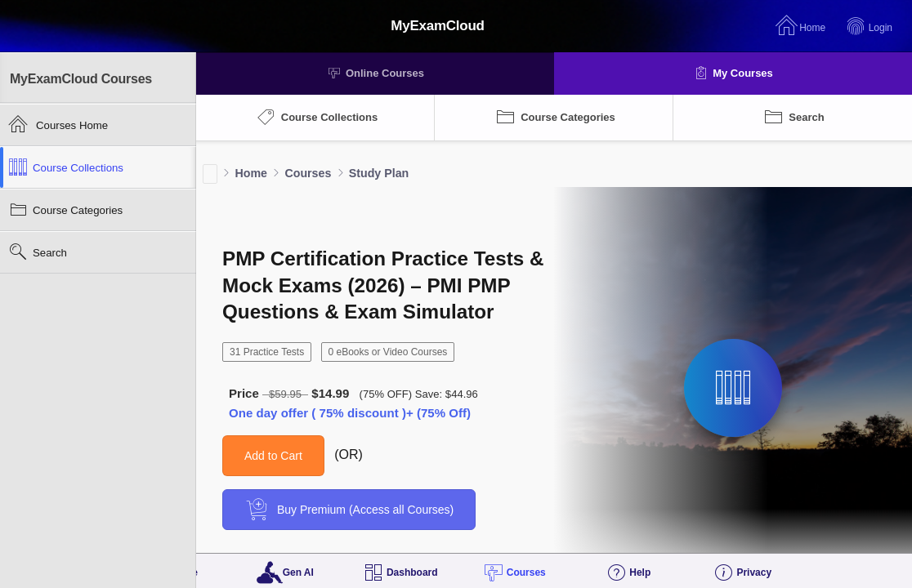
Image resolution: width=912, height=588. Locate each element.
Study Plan (379, 173)
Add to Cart (273, 456)
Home (251, 173)
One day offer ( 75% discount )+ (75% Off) (350, 413)
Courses (308, 173)
